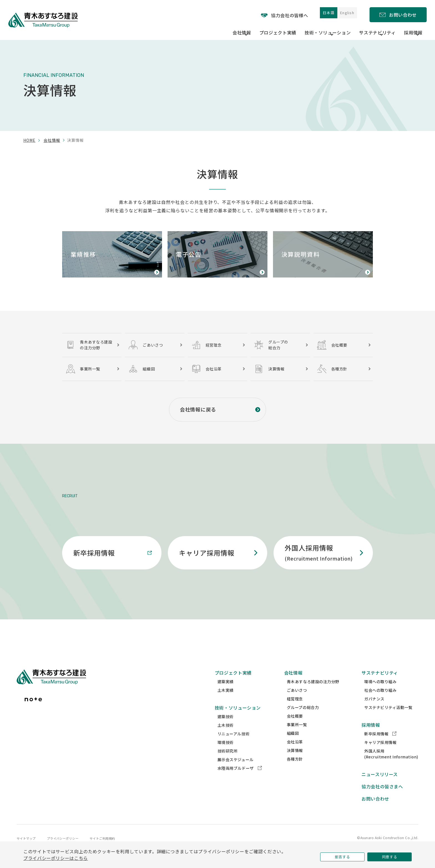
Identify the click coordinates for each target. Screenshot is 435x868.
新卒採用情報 (380, 744)
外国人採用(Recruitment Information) (391, 764)
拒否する (342, 855)
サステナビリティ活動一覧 (388, 718)
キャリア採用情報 (380, 753)
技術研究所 (228, 761)
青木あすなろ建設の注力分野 (313, 692)
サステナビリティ (380, 683)
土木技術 (226, 735)
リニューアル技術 (233, 744)
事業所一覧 (297, 735)
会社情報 (52, 140)
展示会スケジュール (236, 770)
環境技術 (226, 753)
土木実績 (226, 700)
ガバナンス (374, 709)
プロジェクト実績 (282, 28)
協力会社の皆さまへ (382, 797)
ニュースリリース (380, 784)
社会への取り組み (380, 700)
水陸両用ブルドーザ (240, 778)
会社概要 (295, 726)
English (343, 13)
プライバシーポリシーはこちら (56, 857)
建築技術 (226, 727)
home (29, 140)
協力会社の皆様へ (270, 13)
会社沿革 (295, 752)
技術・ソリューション (238, 718)
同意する (390, 855)
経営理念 (295, 709)
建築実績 (226, 692)
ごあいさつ (297, 700)
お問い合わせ (375, 809)
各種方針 (295, 769)
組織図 (293, 743)
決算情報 (295, 761)
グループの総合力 (303, 718)
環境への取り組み (380, 692)
